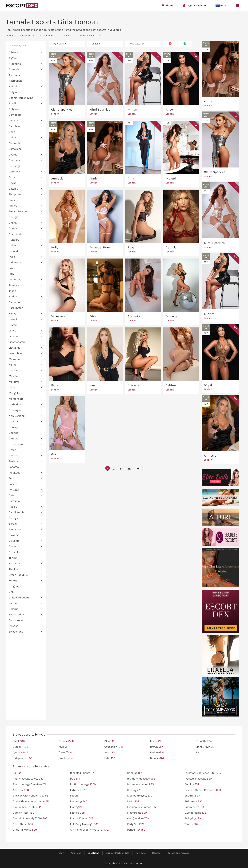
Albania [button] (13, 52)
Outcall (20, 747)
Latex (133, 801)
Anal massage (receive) (30, 784)
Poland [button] (13, 484)
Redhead (157, 753)
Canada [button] (13, 120)
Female (66, 741)
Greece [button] (13, 228)
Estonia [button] (13, 189)
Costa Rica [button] (15, 149)
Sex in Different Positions (203, 790)
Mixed (155, 741)
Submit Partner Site (117, 853)
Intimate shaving (140, 784)
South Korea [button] (16, 620)
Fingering (79, 801)
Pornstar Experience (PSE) (203, 773)
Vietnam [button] (14, 603)
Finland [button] (13, 200)
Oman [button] (12, 450)
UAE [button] (11, 592)
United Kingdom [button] (19, 597)
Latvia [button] (12, 330)
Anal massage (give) (28, 779)
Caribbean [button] (15, 126)
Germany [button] (14, 171)
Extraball (78, 790)
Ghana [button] (13, 223)
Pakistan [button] (14, 461)
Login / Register (194, 6)
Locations (93, 853)
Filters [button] (168, 6)
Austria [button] (13, 455)
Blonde (157, 758)
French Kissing (82, 818)
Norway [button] (13, 427)
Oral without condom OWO (31, 801)
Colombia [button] (15, 143)
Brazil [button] (12, 103)
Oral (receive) (138, 818)
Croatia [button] (13, 325)
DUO (75, 779)
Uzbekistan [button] (16, 444)
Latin (110, 758)
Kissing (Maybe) (140, 796)
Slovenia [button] (14, 535)
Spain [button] (12, 546)
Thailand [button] (14, 569)
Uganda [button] (14, 433)
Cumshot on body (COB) (30, 818)
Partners (141, 853)
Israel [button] (12, 268)
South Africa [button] (16, 614)
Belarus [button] (14, 609)
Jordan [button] (13, 296)
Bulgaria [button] (14, 109)
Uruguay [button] (14, 586)
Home (10, 36)
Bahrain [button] (14, 86)
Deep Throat (23, 824)
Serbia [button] (13, 524)
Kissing (134, 790)
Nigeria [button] (13, 421)
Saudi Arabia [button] (17, 512)
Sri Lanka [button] (14, 552)
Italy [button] (11, 274)
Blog (61, 853)
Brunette (204, 741)
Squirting (193, 796)
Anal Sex (21, 790)
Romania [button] (14, 501)
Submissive (194, 807)
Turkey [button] (13, 580)
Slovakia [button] (14, 541)
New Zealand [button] (17, 416)
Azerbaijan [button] (15, 81)
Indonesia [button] (15, 262)
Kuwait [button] (13, 319)
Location (25, 36)
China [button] (12, 137)
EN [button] (221, 6)
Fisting (77, 807)
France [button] (13, 206)
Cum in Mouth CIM (27, 807)
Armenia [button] (14, 69)
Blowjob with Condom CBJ (31, 796)
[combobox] (26, 46)
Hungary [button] (14, 240)
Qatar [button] (12, 495)
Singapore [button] (15, 529)
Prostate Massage (198, 779)
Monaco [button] (14, 387)
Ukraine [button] (14, 438)
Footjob (77, 813)
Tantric (191, 824)
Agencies (76, 853)
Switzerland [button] (16, 632)
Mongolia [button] (14, 393)
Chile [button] (12, 132)
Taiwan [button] (13, 558)
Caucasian (114, 747)
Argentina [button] (15, 64)
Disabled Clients (82, 773)
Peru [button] (12, 478)
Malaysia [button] (14, 359)
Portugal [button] (14, 490)
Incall (19, 741)
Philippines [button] (16, 194)
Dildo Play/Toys (25, 830)
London (69, 36)
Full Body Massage (84, 824)
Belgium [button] (14, 92)
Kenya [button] (12, 314)
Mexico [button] (13, 376)
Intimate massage (141, 779)
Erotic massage (83, 784)
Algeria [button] (13, 58)
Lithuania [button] (15, 348)
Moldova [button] (14, 382)
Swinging (193, 818)
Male (63, 747)
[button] (238, 6)
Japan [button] (12, 291)
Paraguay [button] (14, 473)
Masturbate (137, 813)
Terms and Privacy (179, 853)
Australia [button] (14, 75)
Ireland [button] (13, 245)
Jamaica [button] (14, 285)
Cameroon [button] (15, 302)
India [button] (12, 257)
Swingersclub (195, 813)
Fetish (76, 796)
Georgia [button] (14, 217)
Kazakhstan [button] (16, 308)
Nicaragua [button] (15, 410)
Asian (110, 753)
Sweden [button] (14, 626)
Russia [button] (13, 507)
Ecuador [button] (14, 177)
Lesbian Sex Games (142, 807)
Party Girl (136, 824)
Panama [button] (14, 467)
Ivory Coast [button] (16, 279)
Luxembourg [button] (17, 353)
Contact (157, 853)
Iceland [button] (13, 251)
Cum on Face (23, 813)
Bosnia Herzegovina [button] (21, 98)
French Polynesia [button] (19, 211)
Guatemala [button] (16, 234)
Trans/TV (65, 752)
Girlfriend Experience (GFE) (90, 830)
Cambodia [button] (15, 115)
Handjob (135, 773)
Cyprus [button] (13, 155)
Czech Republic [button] (18, 575)
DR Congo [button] (15, 166)
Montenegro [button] (16, 399)
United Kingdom (47, 36)
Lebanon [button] (14, 336)
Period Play (136, 830)
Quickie (192, 784)
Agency (20, 753)
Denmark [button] (14, 160)
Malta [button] (12, 365)
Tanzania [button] (14, 563)
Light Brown (205, 747)
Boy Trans (66, 758)
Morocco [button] (14, 370)
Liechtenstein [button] (17, 342)
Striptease (194, 801)
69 (18, 773)
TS (198, 753)
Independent (23, 758)
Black (109, 741)
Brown (156, 747)
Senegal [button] (14, 518)
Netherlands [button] (16, 404)
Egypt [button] (12, 183)
